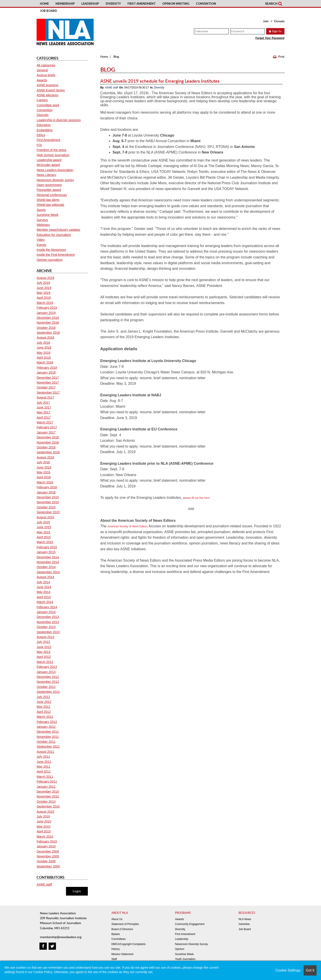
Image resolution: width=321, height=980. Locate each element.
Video (41, 240)
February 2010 (47, 841)
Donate (279, 21)
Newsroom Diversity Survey (191, 944)
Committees (119, 939)
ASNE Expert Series (51, 90)
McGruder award (48, 165)
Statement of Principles (125, 924)
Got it (310, 970)
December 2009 (48, 851)
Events (41, 245)
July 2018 (43, 343)
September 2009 (48, 866)
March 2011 (45, 777)
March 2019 (45, 303)
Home (44, 4)
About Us (117, 919)
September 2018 (48, 333)
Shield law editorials (50, 205)
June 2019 (44, 288)
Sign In (277, 31)
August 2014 (45, 577)
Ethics (41, 135)
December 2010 (48, 792)
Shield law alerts (48, 200)
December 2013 (48, 617)
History (116, 949)
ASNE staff (111, 88)
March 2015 (45, 542)
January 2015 (46, 552)
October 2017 (46, 387)
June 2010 (44, 821)
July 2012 (43, 697)
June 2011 (44, 762)
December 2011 (48, 732)
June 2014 (44, 587)
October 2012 (46, 687)
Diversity (113, 4)
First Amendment (142, 4)
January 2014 (46, 612)
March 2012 (45, 717)
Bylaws (116, 934)
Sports (41, 210)
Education (43, 125)
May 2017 (43, 412)
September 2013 (48, 632)
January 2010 (46, 846)
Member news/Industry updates (58, 230)
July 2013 (43, 642)
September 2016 (48, 452)
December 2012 (48, 677)
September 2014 (48, 572)
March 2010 (45, 837)
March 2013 (45, 662)
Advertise (244, 924)
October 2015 (46, 507)
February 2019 (47, 308)
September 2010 (48, 806)
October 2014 (46, 567)
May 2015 (43, 532)
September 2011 (48, 747)
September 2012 (48, 692)
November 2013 (48, 622)
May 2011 (43, 767)
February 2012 (47, 722)
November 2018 (48, 323)
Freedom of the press (51, 150)
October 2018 (46, 328)
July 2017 (43, 403)
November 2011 (48, 737)
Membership (65, 4)
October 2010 (46, 802)
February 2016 (47, 487)
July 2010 (43, 816)
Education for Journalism (54, 235)
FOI (39, 145)
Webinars (43, 225)
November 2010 (48, 796)
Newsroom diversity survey (55, 180)
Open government (49, 185)
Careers (42, 100)
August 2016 (45, 457)
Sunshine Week (47, 215)
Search (274, 3)
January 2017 (46, 432)
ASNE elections (47, 95)
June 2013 (44, 647)
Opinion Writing (176, 4)
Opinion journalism (49, 260)
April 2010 (44, 831)
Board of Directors (122, 929)
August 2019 (45, 278)
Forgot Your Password (270, 38)
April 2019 (44, 298)
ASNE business (47, 85)
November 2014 (48, 562)
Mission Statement (122, 954)
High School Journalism (53, 155)
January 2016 (46, 492)
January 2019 (46, 313)
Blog (116, 57)
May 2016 (43, 472)
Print (279, 57)
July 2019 (43, 283)
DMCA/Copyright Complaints (129, 944)
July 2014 (43, 582)
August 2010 (45, 812)
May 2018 (43, 353)
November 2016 (48, 442)
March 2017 (45, 422)
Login (77, 891)
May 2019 (43, 293)
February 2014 (47, 607)
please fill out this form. (197, 498)
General (42, 70)
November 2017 (48, 383)
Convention (206, 4)
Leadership (90, 4)
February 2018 (47, 368)
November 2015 (48, 502)
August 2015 (45, 517)
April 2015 (44, 537)
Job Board (48, 11)
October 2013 (46, 627)
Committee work (48, 105)
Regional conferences (52, 195)
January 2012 (46, 727)
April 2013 (44, 657)
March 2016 (45, 482)
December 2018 (48, 318)
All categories (46, 65)
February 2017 (47, 427)
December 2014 (48, 557)
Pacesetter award (49, 190)
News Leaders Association (55, 170)
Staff (114, 959)
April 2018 (44, 358)
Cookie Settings (288, 970)
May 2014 (43, 592)
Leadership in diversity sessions (59, 120)
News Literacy (46, 175)
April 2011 (44, 771)
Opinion (180, 949)
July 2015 (43, 522)
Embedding (44, 130)
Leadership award (49, 160)
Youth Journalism (185, 959)
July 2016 (43, 462)
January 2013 (46, 672)
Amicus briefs (46, 75)
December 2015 (48, 497)
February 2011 (47, 782)
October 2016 (46, 447)
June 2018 (44, 348)
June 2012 (44, 702)
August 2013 (45, 637)
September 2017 (48, 393)
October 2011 (46, 742)
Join (266, 21)
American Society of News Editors (128, 526)
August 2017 (45, 397)
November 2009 (48, 856)
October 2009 (46, 861)
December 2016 (48, 437)
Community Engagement (190, 924)
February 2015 (47, 547)
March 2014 (45, 602)
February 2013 (47, 667)
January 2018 (46, 372)
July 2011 (43, 757)
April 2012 (44, 712)
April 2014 (44, 597)
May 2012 (43, 707)
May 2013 (43, 652)
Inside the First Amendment (56, 255)
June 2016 (44, 467)
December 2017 (48, 378)
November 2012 (48, 682)
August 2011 (45, 752)
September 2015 (48, 512)
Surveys (42, 220)
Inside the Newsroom (51, 250)
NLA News (245, 919)
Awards (42, 80)
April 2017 (44, 417)
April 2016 (44, 477)
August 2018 (45, 338)
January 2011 (46, 787)
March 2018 (45, 362)
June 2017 (44, 407)
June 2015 (44, 527)
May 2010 (43, 827)
